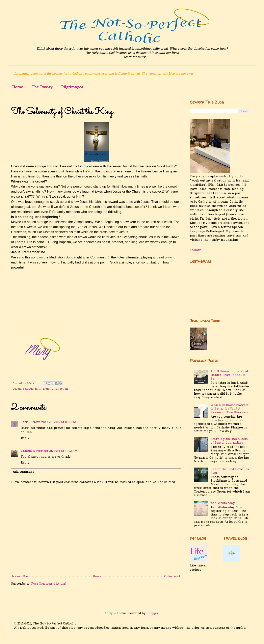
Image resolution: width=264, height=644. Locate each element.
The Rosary (42, 87)
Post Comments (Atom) (49, 584)
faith (38, 389)
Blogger (152, 613)
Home (18, 87)
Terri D (26, 422)
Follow (195, 250)
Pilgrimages (72, 87)
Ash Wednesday (223, 503)
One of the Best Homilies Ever (230, 471)
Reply (25, 438)
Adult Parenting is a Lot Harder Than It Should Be (229, 375)
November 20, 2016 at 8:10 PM (54, 422)
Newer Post (21, 577)
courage (28, 389)
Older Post (172, 577)
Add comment (23, 472)
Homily (48, 389)
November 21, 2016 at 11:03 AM (55, 451)
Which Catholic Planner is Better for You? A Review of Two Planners (230, 409)
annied (26, 451)
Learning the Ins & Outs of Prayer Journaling (229, 441)
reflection (61, 389)
